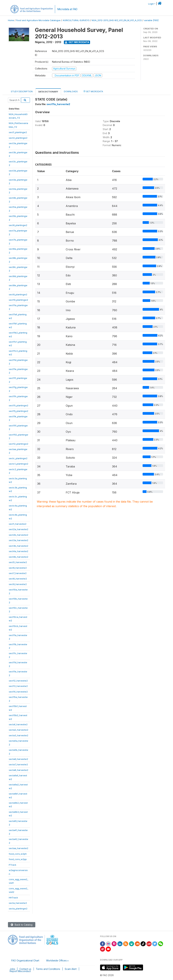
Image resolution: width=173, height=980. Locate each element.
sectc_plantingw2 (18, 458)
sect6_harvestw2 (18, 568)
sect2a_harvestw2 (18, 529)
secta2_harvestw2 (18, 730)
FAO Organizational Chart (25, 960)
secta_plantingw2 (18, 909)
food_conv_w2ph (18, 854)
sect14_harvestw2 (18, 692)
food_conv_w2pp (18, 859)
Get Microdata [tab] (93, 91)
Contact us (25, 969)
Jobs (12, 969)
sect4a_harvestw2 (18, 551)
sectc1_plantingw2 (18, 464)
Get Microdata (77, 42)
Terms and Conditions (48, 969)
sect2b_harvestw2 (18, 535)
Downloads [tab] (71, 91)
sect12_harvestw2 (18, 681)
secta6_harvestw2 (18, 759)
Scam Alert (71, 969)
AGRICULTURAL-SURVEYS (76, 20)
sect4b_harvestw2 (18, 557)
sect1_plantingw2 (18, 132)
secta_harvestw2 (18, 903)
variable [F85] (151, 20)
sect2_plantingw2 (18, 138)
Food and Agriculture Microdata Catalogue (38, 20)
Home (11, 20)
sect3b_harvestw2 (18, 546)
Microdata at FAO (67, 9)
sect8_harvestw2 (18, 579)
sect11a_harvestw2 (58, 104)
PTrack (13, 865)
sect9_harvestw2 (18, 584)
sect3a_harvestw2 (18, 540)
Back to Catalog (22, 925)
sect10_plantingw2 (18, 300)
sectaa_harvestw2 (18, 848)
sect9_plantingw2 (18, 294)
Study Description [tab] (22, 91)
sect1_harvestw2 (18, 524)
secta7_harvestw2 (18, 764)
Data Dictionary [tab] (48, 92)
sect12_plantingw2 (18, 444)
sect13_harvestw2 (18, 686)
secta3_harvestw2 (18, 735)
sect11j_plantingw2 (18, 411)
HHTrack (13, 898)
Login (151, 4)
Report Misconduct (20, 971)
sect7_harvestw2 (18, 573)
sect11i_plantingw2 (18, 405)
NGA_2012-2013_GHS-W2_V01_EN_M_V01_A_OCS (117, 20)
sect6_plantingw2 (18, 225)
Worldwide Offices (56, 960)
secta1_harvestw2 (18, 724)
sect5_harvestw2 (18, 562)
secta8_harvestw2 (18, 770)
